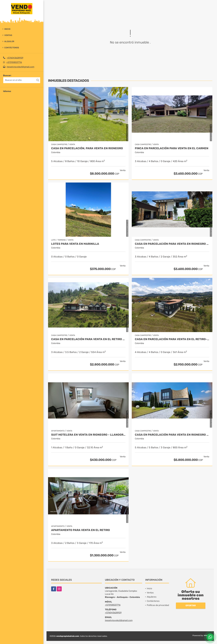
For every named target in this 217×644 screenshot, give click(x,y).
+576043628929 (15, 58)
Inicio (7, 29)
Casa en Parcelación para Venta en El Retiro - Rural (88, 339)
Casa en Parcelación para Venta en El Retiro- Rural (172, 339)
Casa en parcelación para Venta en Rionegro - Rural (172, 244)
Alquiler (9, 41)
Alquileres (152, 597)
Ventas (8, 35)
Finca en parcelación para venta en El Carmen (172, 148)
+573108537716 (14, 62)
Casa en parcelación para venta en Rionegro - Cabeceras (172, 435)
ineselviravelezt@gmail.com (20, 67)
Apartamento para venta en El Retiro (81, 530)
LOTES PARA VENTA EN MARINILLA (75, 244)
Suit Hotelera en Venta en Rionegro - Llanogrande (88, 435)
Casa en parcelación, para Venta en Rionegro (87, 148)
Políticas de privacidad (158, 605)
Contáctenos (12, 48)
